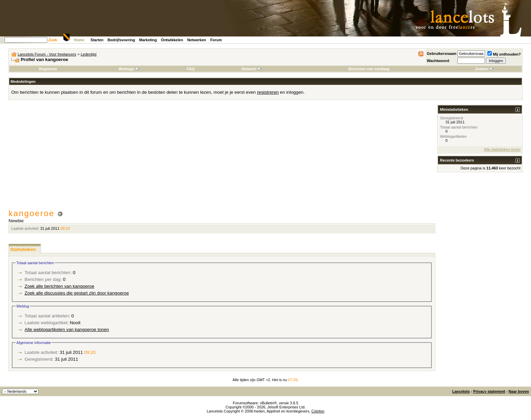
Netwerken (197, 40)
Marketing (148, 40)
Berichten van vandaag (369, 69)
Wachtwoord (438, 61)
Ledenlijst (89, 54)
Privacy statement (489, 391)
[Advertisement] (222, 157)
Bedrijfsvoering (122, 40)
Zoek (53, 40)
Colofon (318, 411)
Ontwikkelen (172, 40)
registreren (268, 92)
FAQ (191, 69)
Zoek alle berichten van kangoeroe (59, 286)
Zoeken (484, 69)
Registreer (48, 69)
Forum (216, 40)
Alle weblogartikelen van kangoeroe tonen (67, 329)
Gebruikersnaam (442, 54)
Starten (97, 40)
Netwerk (251, 69)
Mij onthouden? (504, 54)
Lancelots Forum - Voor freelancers (47, 54)
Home (79, 40)
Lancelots (461, 391)
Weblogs (129, 69)
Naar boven (519, 391)
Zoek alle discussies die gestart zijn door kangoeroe (77, 293)
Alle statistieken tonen (502, 149)
